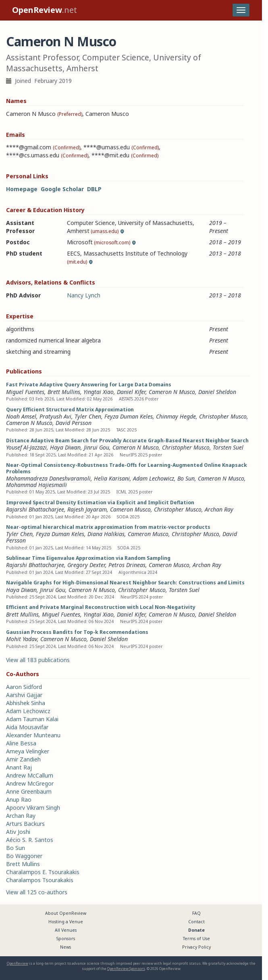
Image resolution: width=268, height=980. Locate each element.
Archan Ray (219, 509)
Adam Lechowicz (154, 478)
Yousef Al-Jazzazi (26, 447)
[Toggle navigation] (241, 10)
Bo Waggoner (24, 856)
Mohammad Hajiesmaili (36, 485)
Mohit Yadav (22, 639)
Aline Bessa (21, 743)
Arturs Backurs (25, 824)
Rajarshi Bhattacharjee (35, 509)
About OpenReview (66, 913)
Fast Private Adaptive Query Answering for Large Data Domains (89, 385)
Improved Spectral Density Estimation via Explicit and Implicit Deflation (100, 502)
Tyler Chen (88, 416)
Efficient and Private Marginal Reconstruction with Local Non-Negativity (101, 607)
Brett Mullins (64, 392)
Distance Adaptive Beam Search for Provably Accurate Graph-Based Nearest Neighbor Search (127, 440)
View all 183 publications (38, 660)
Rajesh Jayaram (87, 509)
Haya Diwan (65, 447)
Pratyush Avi (55, 416)
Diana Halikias (106, 534)
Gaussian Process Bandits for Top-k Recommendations (77, 632)
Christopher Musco (223, 416)
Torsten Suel (228, 447)
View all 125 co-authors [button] (37, 892)
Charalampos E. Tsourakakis (43, 872)
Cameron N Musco (172, 392)
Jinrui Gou (97, 447)
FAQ (196, 913)
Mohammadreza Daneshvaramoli (48, 478)
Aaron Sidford (24, 687)
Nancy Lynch (84, 295)
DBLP (94, 189)
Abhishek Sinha (26, 703)
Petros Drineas (127, 565)
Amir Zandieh (23, 759)
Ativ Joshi (18, 832)
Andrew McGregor (30, 783)
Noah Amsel (21, 416)
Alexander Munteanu (33, 735)
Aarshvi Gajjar (24, 695)
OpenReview (18, 963)
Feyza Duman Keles (129, 416)
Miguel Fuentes (25, 392)
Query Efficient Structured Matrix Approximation (70, 410)
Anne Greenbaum (29, 791)
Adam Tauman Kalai (32, 719)
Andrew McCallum (30, 775)
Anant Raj (19, 767)
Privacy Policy (196, 947)
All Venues (66, 930)
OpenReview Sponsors (126, 969)
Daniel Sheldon (217, 392)
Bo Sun (186, 478)
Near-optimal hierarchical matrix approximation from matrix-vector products (108, 527)
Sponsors (66, 939)
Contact (196, 922)
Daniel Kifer (131, 392)
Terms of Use (196, 939)
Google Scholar (62, 189)
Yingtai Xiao (99, 392)
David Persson (74, 423)
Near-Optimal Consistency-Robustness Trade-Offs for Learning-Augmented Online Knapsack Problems (127, 468)
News (65, 947)
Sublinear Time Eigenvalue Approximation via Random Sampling (88, 558)
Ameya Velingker (28, 751)
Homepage (22, 189)
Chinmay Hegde (176, 416)
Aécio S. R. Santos (30, 840)
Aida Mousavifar (27, 727)
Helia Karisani (112, 478)
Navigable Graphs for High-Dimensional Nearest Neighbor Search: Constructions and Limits (125, 583)
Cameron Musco (130, 509)
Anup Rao (19, 799)
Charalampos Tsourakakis (40, 880)
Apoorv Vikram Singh (33, 808)
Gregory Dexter (86, 565)
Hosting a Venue (66, 922)
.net (45, 10)
